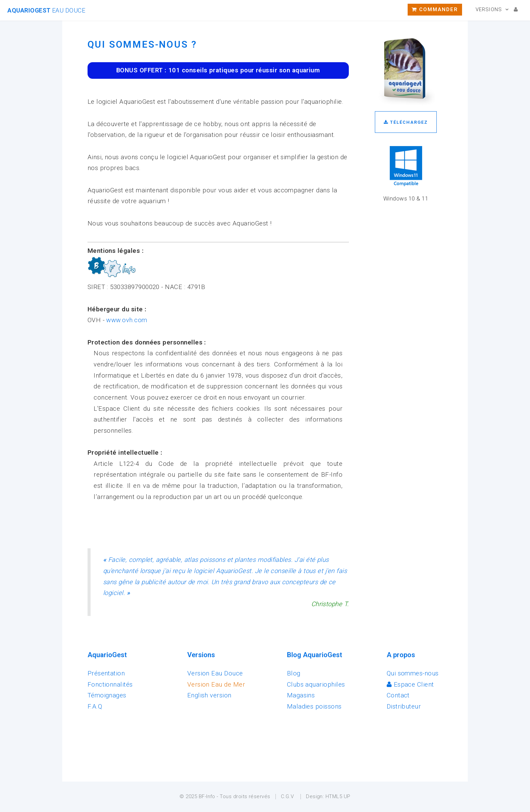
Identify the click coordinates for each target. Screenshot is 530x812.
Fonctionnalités (110, 685)
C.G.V (287, 796)
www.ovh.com (127, 320)
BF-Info (207, 796)
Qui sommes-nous (413, 673)
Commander (435, 9)
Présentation (106, 673)
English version (209, 695)
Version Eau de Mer (216, 685)
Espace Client (410, 685)
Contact (398, 695)
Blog (294, 673)
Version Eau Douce (215, 673)
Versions (489, 9)
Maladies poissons (314, 707)
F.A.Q (95, 707)
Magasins (301, 695)
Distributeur (404, 707)
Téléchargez (406, 122)
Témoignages (107, 695)
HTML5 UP (338, 796)
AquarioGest (46, 10)
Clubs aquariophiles (316, 685)
